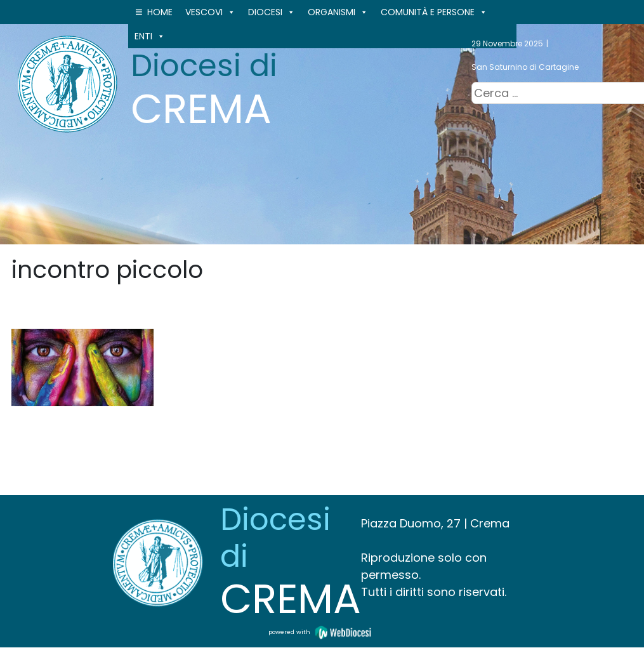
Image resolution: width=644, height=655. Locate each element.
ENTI (150, 36)
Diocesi (272, 12)
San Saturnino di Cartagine (525, 67)
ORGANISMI (338, 12)
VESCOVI (210, 12)
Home (160, 12)
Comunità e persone (434, 12)
